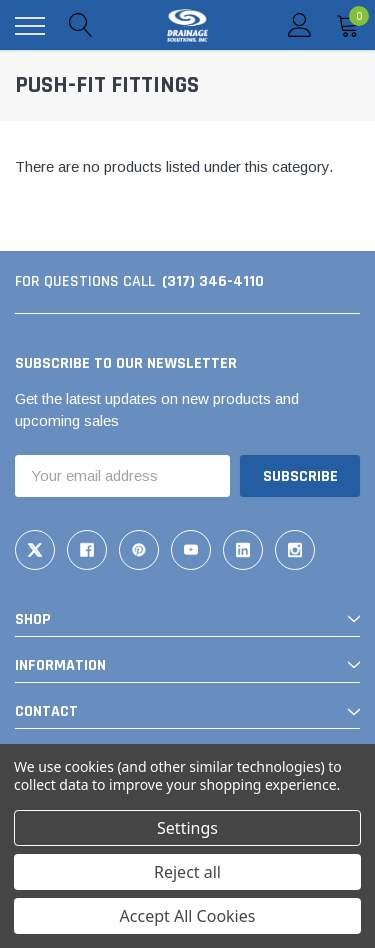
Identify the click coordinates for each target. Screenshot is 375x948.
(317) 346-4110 (213, 281)
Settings (187, 828)
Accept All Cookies (188, 916)
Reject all (187, 872)
